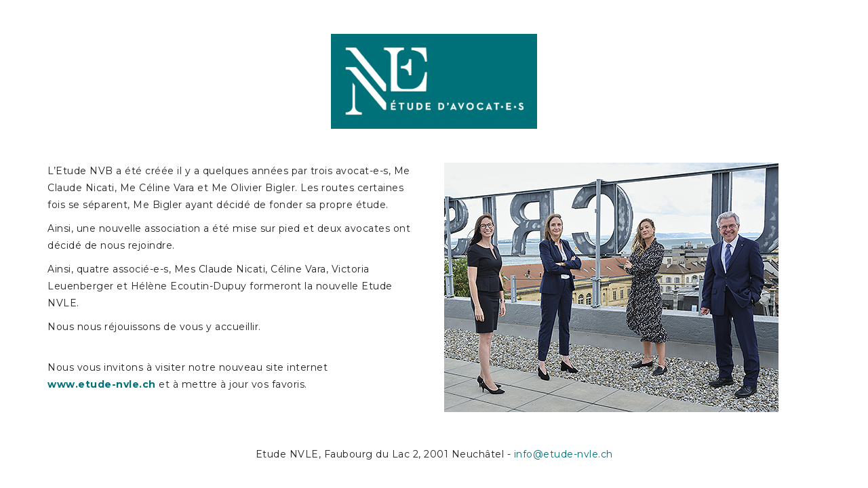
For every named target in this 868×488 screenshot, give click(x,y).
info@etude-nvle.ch (564, 454)
